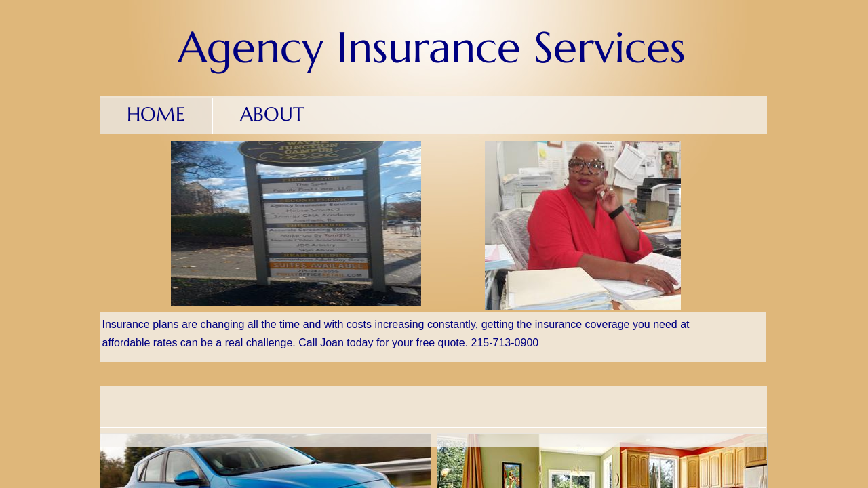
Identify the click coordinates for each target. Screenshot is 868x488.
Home (156, 114)
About (272, 114)
